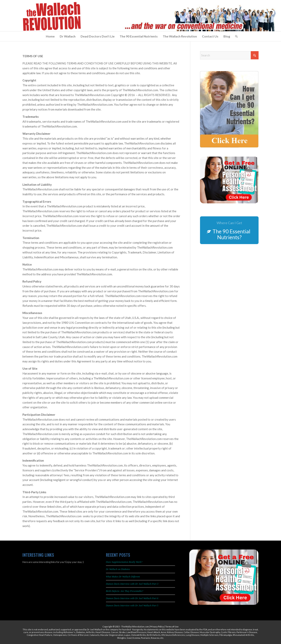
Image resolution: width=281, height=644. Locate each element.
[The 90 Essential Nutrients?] (229, 230)
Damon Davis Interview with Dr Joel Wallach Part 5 (132, 606)
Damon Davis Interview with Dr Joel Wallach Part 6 (132, 598)
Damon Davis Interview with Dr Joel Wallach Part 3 (132, 584)
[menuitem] (50, 36)
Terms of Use (172, 627)
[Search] (235, 36)
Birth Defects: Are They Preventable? (125, 591)
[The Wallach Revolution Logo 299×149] (52, 17)
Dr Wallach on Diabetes (118, 569)
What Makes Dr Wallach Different (123, 577)
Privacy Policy (157, 627)
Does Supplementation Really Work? (124, 562)
